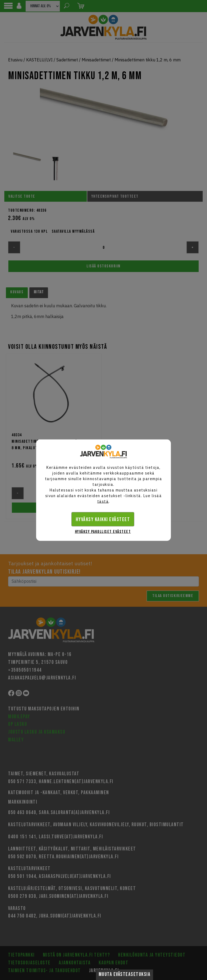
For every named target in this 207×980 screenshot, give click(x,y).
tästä (103, 501)
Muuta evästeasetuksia (125, 974)
